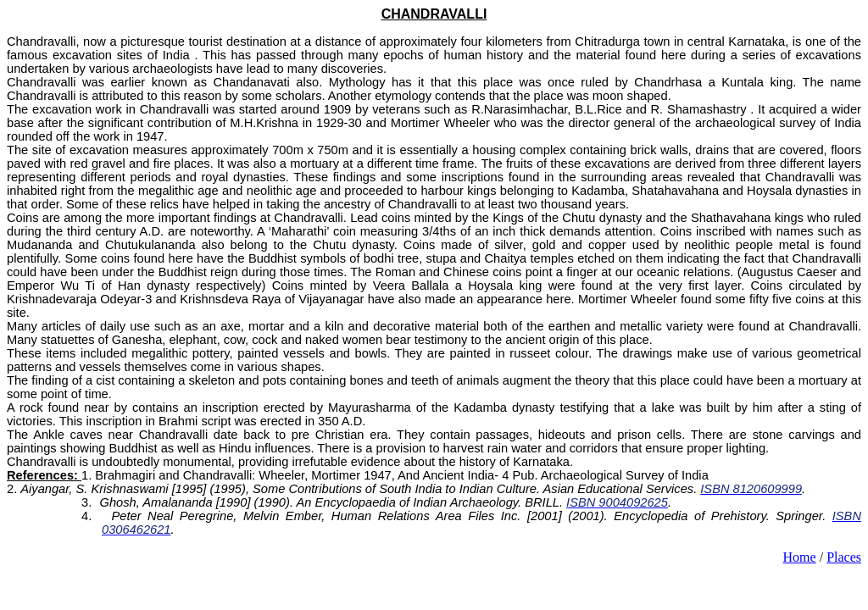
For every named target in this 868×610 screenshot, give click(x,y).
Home (800, 557)
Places (844, 557)
